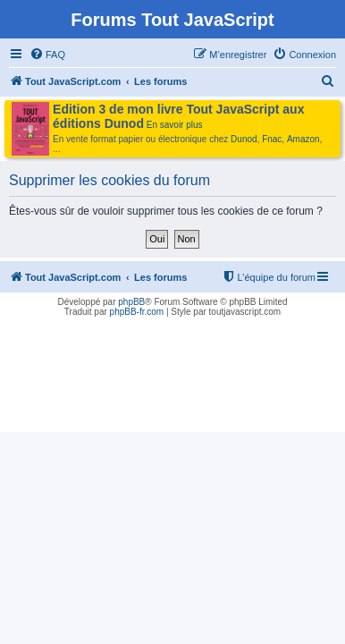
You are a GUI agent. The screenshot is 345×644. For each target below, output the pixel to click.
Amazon (303, 139)
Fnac (272, 139)
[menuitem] (47, 55)
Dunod (244, 139)
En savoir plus (175, 125)
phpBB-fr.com (137, 312)
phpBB (131, 302)
